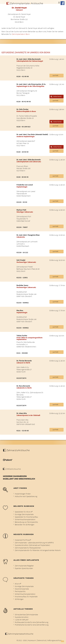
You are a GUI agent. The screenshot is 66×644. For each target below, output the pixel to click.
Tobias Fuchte (22, 336)
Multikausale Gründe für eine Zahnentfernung (32, 622)
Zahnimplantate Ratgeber (24, 566)
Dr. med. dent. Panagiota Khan (28, 235)
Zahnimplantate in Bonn (21, 34)
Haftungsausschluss (54, 640)
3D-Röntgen (19, 599)
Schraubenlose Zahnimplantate (26, 615)
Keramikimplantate (22, 589)
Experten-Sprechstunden (24, 568)
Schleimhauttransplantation (25, 519)
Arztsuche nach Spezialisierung (26, 496)
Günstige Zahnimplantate (24, 514)
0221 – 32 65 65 (23, 431)
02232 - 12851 (22, 278)
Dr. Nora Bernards (23, 386)
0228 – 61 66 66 (23, 77)
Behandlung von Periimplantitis (26, 522)
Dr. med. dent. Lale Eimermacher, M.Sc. (31, 84)
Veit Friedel (21, 260)
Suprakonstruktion (22, 617)
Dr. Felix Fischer (22, 109)
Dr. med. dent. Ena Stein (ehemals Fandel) (32, 135)
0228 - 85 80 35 (22, 177)
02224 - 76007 (22, 227)
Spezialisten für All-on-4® (24, 512)
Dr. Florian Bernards (24, 361)
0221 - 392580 (22, 353)
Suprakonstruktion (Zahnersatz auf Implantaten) (32, 545)
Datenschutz (42, 640)
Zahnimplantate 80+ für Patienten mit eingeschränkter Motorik (38, 550)
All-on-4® (18, 584)
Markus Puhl (21, 210)
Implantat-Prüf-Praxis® (23, 540)
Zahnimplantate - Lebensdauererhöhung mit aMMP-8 (34, 543)
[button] (62, 641)
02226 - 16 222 (22, 253)
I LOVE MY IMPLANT (22, 620)
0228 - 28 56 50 (22, 152)
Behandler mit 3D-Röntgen (25, 525)
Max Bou (20, 311)
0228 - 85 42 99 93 (24, 102)
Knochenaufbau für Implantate (26, 597)
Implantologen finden (23, 494)
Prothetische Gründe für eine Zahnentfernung (32, 625)
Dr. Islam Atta (22, 413)
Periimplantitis (20, 591)
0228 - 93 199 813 (23, 127)
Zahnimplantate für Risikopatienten (28, 548)
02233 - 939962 (23, 303)
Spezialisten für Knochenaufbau (26, 517)
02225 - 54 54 (22, 202)
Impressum (32, 640)
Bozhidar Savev (22, 285)
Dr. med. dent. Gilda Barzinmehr (29, 59)
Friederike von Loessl (25, 185)
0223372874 (21, 378)
